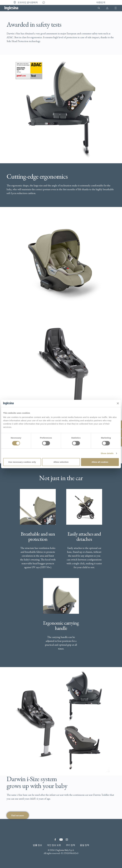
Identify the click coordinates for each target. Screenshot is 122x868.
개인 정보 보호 (54, 845)
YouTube (61, 840)
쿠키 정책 (70, 845)
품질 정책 (85, 845)
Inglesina (11, 8)
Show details (107, 453)
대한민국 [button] (101, 2)
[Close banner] (118, 403)
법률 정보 (37, 845)
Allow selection (61, 462)
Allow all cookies (100, 462)
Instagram (67, 840)
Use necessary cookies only (22, 462)
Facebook (55, 840)
